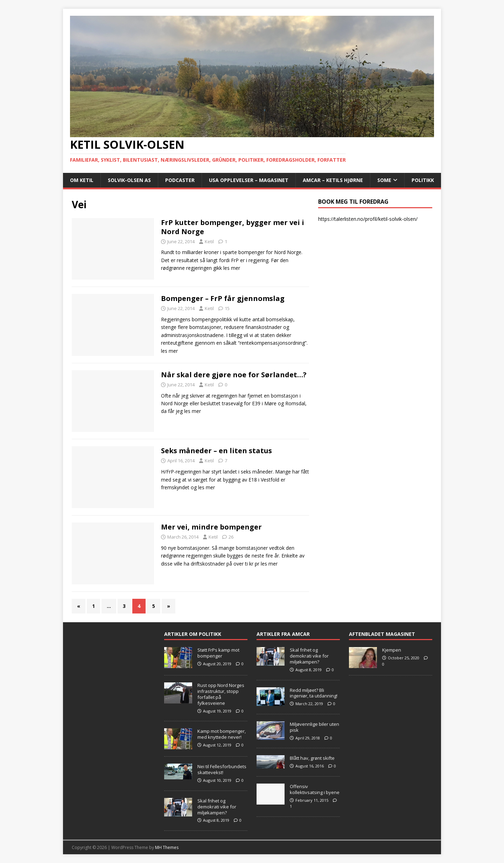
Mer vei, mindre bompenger (211, 527)
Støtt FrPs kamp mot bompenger (218, 653)
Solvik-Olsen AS (129, 180)
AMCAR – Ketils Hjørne (333, 180)
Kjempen (392, 650)
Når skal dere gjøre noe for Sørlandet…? (234, 375)
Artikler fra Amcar (283, 634)
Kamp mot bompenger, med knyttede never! (222, 734)
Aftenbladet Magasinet (382, 634)
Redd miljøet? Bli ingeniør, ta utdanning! (314, 693)
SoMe (384, 180)
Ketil (209, 241)
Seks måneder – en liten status (216, 451)
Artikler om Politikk (193, 634)
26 (231, 537)
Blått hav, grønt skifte (312, 758)
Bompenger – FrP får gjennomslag (223, 298)
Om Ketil (82, 180)
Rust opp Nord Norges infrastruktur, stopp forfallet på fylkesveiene (221, 694)
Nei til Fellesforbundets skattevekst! (222, 769)
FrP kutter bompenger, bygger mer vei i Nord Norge (233, 227)
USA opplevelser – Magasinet (249, 180)
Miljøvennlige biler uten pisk (314, 727)
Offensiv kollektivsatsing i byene (315, 789)
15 (227, 308)
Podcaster (180, 180)
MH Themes (167, 847)
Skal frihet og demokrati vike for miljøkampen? (217, 807)
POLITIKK (423, 180)
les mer (232, 268)
